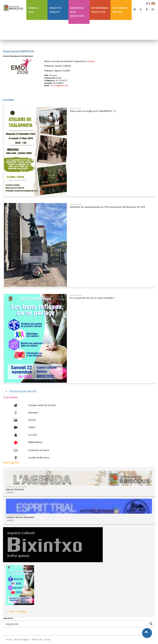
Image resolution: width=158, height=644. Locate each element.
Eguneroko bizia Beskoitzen (77, 12)
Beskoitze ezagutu (55, 10)
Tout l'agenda (16, 611)
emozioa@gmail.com (59, 85)
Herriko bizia (33, 10)
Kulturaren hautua (120, 10)
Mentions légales (22, 640)
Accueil (9, 640)
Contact (47, 640)
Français (91, 61)
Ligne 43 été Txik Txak (98, 30)
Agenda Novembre (15, 489)
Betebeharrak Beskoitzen (100, 10)
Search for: (8, 618)
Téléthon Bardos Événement (20, 517)
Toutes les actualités (21, 391)
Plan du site (37, 640)
